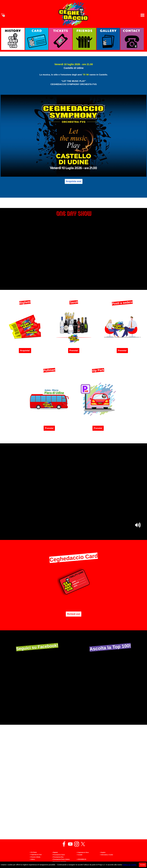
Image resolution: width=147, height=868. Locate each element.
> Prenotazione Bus (58, 857)
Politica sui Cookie (129, 865)
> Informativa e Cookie (106, 855)
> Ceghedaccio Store (83, 852)
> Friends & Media (35, 857)
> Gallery (32, 859)
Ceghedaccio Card (74, 558)
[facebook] (64, 844)
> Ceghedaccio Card (36, 855)
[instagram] (77, 844)
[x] (83, 844)
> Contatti (79, 855)
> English (103, 852)
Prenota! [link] (74, 350)
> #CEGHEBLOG (81, 859)
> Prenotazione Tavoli (58, 855)
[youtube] (70, 844)
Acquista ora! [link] (74, 181)
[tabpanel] (74, 78)
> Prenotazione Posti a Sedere (61, 859)
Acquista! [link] (25, 350)
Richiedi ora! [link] (74, 614)
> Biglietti (55, 852)
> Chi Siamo (33, 852)
